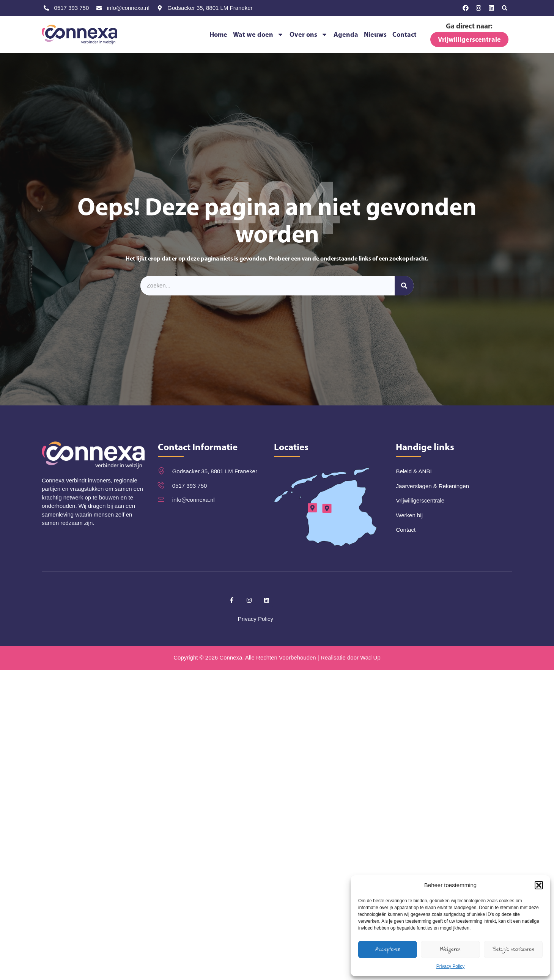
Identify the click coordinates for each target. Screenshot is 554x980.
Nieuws (375, 34)
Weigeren (450, 949)
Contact (404, 34)
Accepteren (388, 949)
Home (218, 34)
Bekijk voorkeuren (513, 949)
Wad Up (370, 657)
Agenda (346, 34)
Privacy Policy (451, 966)
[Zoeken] (404, 286)
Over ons (309, 34)
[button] (539, 885)
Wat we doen (258, 34)
